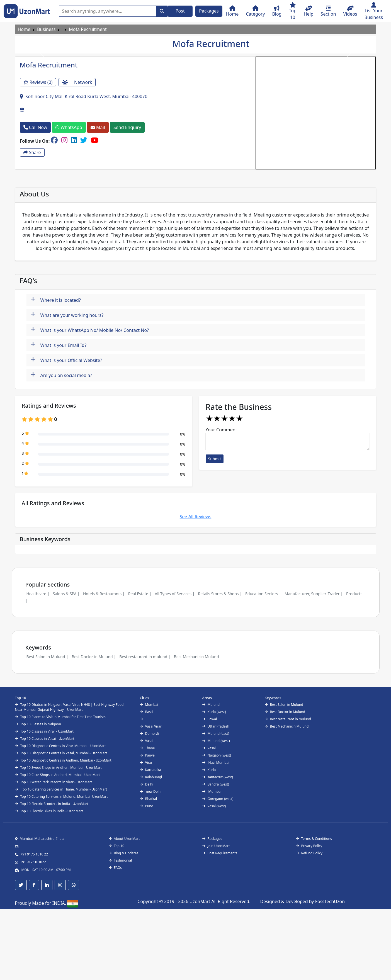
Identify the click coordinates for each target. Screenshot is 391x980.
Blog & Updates (124, 853)
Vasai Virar (151, 726)
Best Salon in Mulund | (47, 657)
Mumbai (149, 705)
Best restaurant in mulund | (145, 657)
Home (24, 29)
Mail (98, 127)
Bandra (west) (216, 784)
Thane (147, 748)
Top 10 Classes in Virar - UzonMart (44, 731)
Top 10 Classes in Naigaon (38, 724)
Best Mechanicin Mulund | (198, 657)
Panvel (148, 755)
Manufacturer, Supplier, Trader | (314, 594)
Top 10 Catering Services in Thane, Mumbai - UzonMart (61, 789)
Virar (146, 763)
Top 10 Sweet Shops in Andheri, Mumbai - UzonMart (58, 768)
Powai (210, 719)
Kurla (209, 770)
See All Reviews (196, 517)
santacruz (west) (218, 777)
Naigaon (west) (217, 755)
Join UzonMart (216, 846)
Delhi (147, 784)
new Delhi (151, 791)
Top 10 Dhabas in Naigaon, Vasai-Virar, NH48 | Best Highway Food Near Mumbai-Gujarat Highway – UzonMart (69, 707)
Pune (147, 806)
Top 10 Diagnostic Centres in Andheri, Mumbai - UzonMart (63, 760)
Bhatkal (149, 799)
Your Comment (221, 430)
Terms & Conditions (314, 839)
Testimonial (120, 860)
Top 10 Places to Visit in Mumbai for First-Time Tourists (60, 717)
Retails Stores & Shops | (220, 594)
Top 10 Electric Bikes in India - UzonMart (49, 811)
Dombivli (150, 734)
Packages (209, 11)
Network (77, 82)
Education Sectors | (263, 594)
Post (180, 11)
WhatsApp (69, 127)
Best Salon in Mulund (284, 705)
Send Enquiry (127, 127)
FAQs (115, 868)
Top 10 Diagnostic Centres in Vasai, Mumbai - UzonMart (61, 753)
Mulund (211, 705)
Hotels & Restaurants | (104, 594)
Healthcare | (38, 594)
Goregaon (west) (218, 799)
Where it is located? (56, 299)
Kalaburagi (151, 777)
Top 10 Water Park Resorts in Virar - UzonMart (54, 782)
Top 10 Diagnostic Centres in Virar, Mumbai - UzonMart (60, 746)
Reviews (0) (38, 82)
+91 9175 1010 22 (34, 854)
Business (46, 29)
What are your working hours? (67, 314)
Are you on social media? (61, 375)
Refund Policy (309, 853)
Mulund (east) (216, 734)
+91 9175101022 (33, 862)
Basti (146, 712)
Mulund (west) (216, 741)
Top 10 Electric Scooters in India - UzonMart (52, 804)
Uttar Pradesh (216, 726)
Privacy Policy (309, 846)
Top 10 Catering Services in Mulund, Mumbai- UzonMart (61, 797)
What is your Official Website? (66, 360)
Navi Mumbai (216, 763)
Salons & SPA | (66, 594)
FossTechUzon (330, 901)
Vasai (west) (214, 806)
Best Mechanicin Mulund (287, 726)
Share (32, 152)
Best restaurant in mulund (288, 719)
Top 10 (116, 846)
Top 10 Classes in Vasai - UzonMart (45, 739)
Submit (215, 459)
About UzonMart (124, 839)
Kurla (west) (214, 712)
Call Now (35, 127)
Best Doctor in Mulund (285, 712)
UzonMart (201, 901)
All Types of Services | (175, 594)
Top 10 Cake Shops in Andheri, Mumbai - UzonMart (58, 775)
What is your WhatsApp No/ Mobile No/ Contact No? (90, 329)
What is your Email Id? (59, 345)
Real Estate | (140, 594)
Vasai (147, 741)
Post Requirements (220, 853)
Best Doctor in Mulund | (94, 657)
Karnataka (150, 770)
